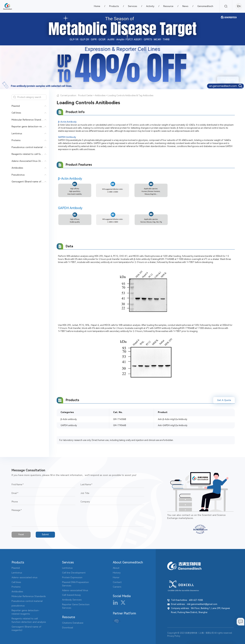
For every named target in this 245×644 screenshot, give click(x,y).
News (185, 6)
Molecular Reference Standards (29, 120)
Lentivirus (17, 133)
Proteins (16, 140)
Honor (116, 577)
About (116, 568)
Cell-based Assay (71, 595)
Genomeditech (205, 6)
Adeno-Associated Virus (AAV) (28, 161)
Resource (168, 6)
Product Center (85, 96)
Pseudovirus (18, 175)
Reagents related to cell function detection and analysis (42, 154)
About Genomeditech (128, 562)
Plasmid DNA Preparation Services (75, 584)
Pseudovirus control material (27, 147)
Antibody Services (72, 600)
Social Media (122, 596)
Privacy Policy (174, 636)
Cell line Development (74, 573)
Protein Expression (72, 577)
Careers (117, 587)
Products (114, 6)
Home (97, 6)
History (117, 573)
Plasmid (16, 106)
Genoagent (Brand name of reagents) (32, 182)
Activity (150, 6)
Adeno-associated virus (24, 577)
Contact (117, 582)
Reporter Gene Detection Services (76, 606)
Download (68, 628)
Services (133, 6)
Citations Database (73, 623)
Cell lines (16, 113)
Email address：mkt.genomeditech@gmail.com (194, 604)
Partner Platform (124, 613)
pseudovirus (18, 606)
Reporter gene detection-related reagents (35, 126)
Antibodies (17, 168)
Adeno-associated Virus (75, 590)
